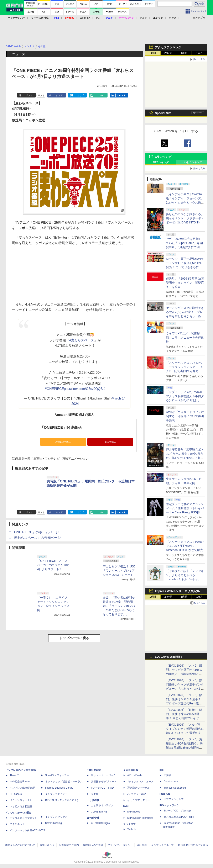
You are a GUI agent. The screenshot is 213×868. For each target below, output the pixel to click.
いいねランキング (192, 162)
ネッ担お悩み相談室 (21, 806)
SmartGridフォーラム (57, 775)
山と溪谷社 (93, 800)
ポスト (29, 95)
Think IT (14, 775)
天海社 (167, 775)
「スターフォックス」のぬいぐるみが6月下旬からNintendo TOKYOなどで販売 (185, 546)
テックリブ (129, 824)
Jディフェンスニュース (140, 782)
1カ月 (200, 53)
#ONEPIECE (54, 389)
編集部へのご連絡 (93, 845)
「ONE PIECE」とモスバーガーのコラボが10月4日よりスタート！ (53, 565)
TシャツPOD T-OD (102, 788)
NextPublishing (53, 823)
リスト (41, 95)
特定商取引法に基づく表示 (193, 845)
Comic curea (171, 782)
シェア (59, 95)
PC (98, 18)
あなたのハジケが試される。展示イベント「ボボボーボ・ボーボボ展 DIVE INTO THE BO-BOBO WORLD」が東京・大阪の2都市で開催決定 (185, 222)
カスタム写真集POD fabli (179, 817)
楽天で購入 (110, 442)
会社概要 (142, 845)
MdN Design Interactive (140, 818)
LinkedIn (122, 95)
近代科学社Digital (101, 823)
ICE (162, 770)
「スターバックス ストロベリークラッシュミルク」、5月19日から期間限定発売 (184, 367)
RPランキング (160, 162)
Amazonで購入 (63, 442)
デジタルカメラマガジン (24, 818)
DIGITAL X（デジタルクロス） (62, 800)
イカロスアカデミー (139, 800)
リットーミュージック (103, 775)
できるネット (17, 824)
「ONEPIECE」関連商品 (61, 428)
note (101, 95)
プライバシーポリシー (120, 845)
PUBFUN (165, 794)
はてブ (80, 95)
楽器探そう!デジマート (104, 782)
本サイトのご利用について (20, 845)
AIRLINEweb (134, 775)
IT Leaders (16, 794)
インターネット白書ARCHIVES (27, 830)
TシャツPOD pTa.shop (177, 811)
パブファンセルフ (174, 799)
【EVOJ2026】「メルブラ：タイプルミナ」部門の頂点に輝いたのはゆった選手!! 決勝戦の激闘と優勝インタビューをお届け (185, 733)
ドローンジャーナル (21, 800)
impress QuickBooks (175, 788)
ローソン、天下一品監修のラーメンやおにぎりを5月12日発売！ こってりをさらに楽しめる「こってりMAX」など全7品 (185, 267)
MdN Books (134, 812)
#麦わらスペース (82, 340)
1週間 (184, 53)
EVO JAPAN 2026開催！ (169, 657)
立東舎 (95, 794)
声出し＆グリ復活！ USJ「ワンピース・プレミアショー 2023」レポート (119, 571)
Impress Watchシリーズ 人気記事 (177, 591)
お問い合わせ (47, 845)
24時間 (168, 53)
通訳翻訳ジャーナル (139, 788)
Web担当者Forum (20, 782)
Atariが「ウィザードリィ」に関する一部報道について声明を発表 (185, 416)
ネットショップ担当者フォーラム (64, 782)
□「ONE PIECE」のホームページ (34, 532)
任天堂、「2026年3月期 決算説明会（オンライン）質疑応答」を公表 (185, 283)
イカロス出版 (131, 770)
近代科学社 (93, 818)
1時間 (153, 53)
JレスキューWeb (137, 794)
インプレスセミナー (56, 794)
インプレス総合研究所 (22, 788)
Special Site (163, 113)
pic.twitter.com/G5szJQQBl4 (85, 389)
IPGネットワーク (169, 805)
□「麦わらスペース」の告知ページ (35, 538)
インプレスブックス (56, 817)
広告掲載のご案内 (69, 845)
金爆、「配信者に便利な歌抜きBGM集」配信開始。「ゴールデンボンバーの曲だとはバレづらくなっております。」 (119, 606)
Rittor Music (94, 770)
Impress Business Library (59, 788)
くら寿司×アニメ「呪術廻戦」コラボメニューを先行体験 (185, 338)
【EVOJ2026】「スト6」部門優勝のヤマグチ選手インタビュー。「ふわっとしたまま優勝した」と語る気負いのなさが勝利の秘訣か (185, 689)
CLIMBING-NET (100, 812)
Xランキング (163, 157)
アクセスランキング (168, 47)
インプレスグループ (162, 845)
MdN (126, 806)
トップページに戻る (74, 638)
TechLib (132, 829)
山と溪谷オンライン (102, 805)
